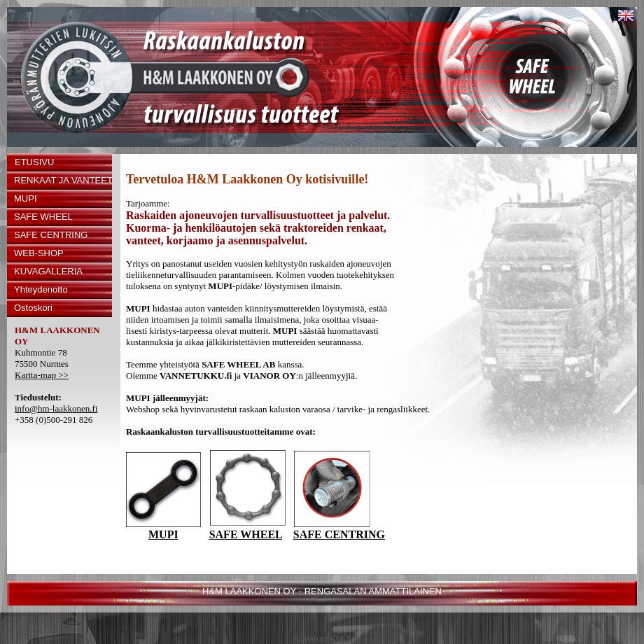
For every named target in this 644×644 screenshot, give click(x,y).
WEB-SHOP (39, 253)
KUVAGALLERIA (48, 271)
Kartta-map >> (42, 375)
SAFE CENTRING (51, 235)
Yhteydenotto (41, 289)
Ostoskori (33, 308)
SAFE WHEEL (43, 217)
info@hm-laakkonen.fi (56, 408)
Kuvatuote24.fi (322, 639)
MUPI (26, 198)
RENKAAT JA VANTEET (63, 180)
